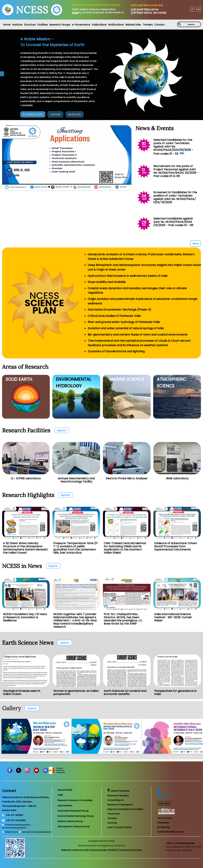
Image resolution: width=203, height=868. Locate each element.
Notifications (116, 25)
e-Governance (81, 25)
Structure (30, 25)
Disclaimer (163, 823)
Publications (99, 25)
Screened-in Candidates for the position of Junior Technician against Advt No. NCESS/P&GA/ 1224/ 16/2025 (175, 197)
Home (7, 25)
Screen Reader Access (170, 832)
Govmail (112, 823)
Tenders (148, 25)
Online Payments (118, 791)
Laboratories (65, 806)
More (196, 244)
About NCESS (65, 790)
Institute (17, 25)
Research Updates (118, 796)
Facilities (43, 25)
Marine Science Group (70, 821)
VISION (55, 114)
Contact (160, 25)
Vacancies (114, 814)
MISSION (75, 114)
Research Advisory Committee (75, 800)
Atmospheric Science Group (74, 826)
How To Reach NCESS (119, 827)
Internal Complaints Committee (125, 809)
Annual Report (115, 800)
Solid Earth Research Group (73, 811)
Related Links (133, 25)
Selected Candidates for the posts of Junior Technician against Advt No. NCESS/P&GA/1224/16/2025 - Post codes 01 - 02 (173, 147)
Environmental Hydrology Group (76, 816)
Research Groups (60, 25)
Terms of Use (165, 818)
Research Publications (120, 805)
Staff (60, 795)
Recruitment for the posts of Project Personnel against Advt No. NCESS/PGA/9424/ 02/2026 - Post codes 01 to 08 (176, 171)
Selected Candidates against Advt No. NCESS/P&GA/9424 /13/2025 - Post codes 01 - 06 (173, 222)
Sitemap (164, 827)
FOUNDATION (33, 114)
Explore (61, 430)
